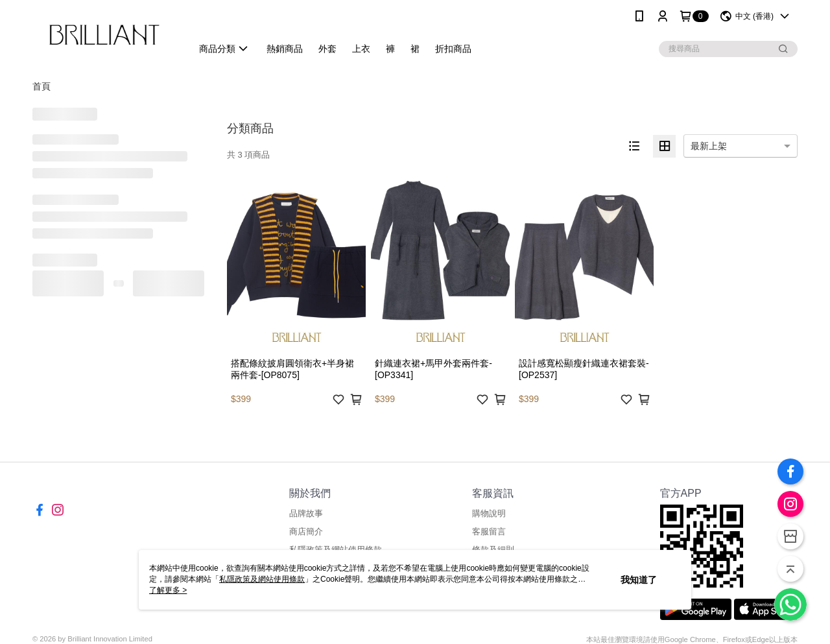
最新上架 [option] (709, 146)
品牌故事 (306, 513)
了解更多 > (168, 590)
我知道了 (639, 580)
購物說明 (489, 513)
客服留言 (489, 531)
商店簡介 (306, 531)
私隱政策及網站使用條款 (262, 579)
